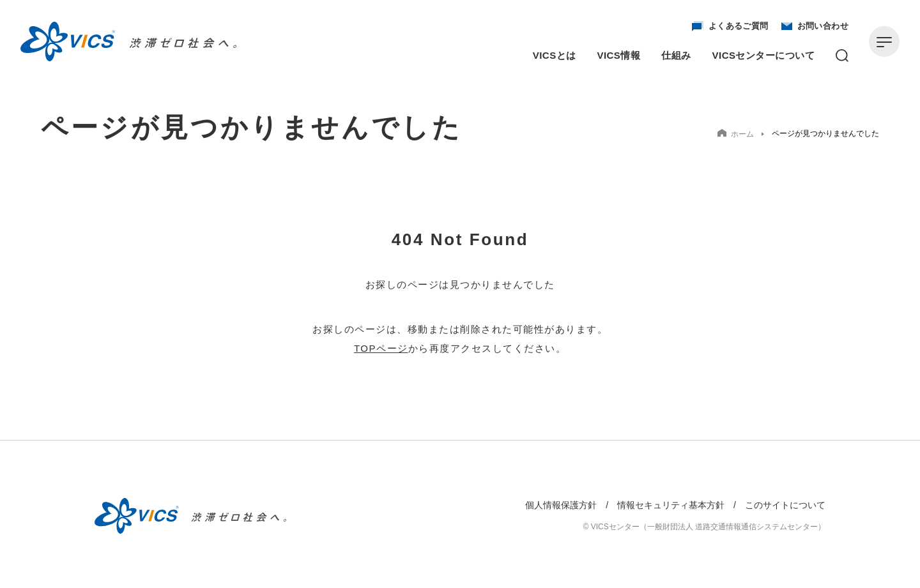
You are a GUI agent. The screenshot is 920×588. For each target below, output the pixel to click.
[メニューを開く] (884, 41)
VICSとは (555, 55)
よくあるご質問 (730, 26)
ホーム (736, 134)
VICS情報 (619, 55)
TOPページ (381, 348)
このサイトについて (785, 505)
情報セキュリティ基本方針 (671, 505)
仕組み (676, 55)
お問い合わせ (815, 26)
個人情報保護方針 (561, 505)
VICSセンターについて (763, 55)
